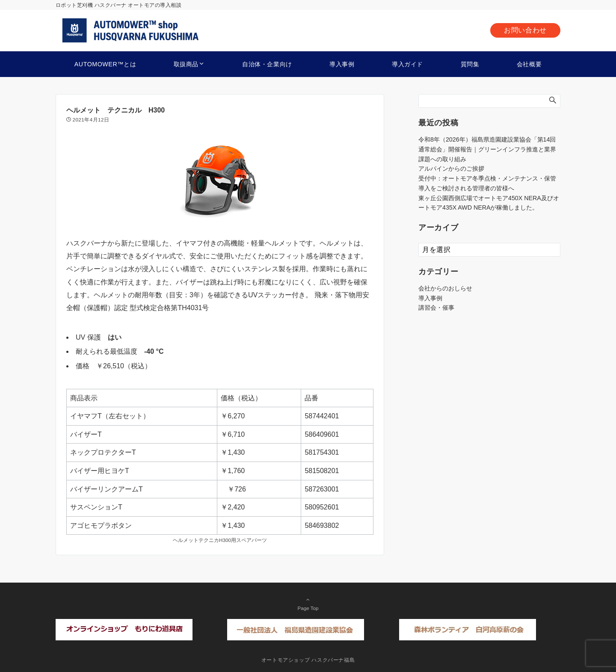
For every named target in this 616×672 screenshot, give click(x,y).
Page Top (308, 604)
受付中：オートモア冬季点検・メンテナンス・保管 (487, 178)
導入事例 (430, 298)
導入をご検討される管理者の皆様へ (466, 188)
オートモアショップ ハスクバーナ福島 (308, 660)
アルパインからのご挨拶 (451, 169)
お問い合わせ (525, 30)
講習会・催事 (436, 308)
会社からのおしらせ (445, 288)
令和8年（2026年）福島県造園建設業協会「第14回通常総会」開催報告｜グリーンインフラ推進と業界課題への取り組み (487, 149)
